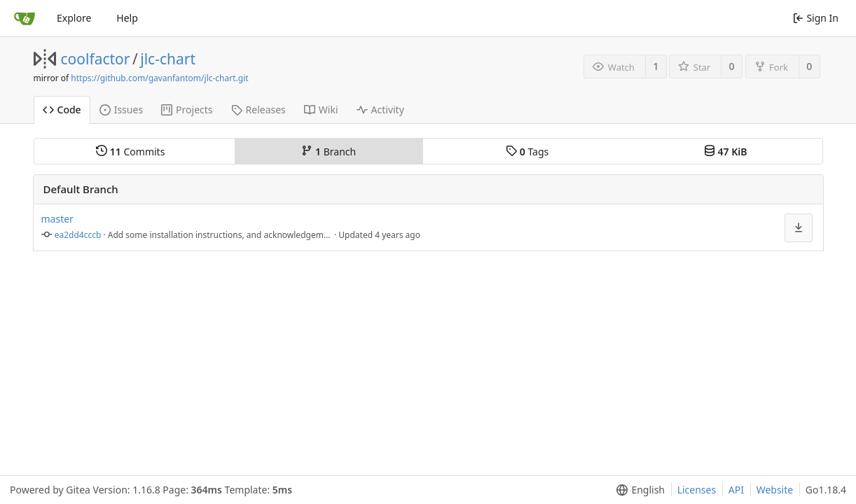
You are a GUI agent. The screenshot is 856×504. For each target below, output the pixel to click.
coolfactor (96, 59)
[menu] (638, 490)
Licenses (697, 490)
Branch (329, 152)
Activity (380, 110)
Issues (121, 110)
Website (775, 490)
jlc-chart (168, 59)
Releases (258, 110)
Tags (527, 152)
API (736, 490)
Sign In (816, 18)
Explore (74, 18)
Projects (187, 110)
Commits (130, 152)
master (57, 219)
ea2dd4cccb (78, 235)
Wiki (321, 110)
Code (62, 110)
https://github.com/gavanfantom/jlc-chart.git (159, 78)
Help (127, 18)
